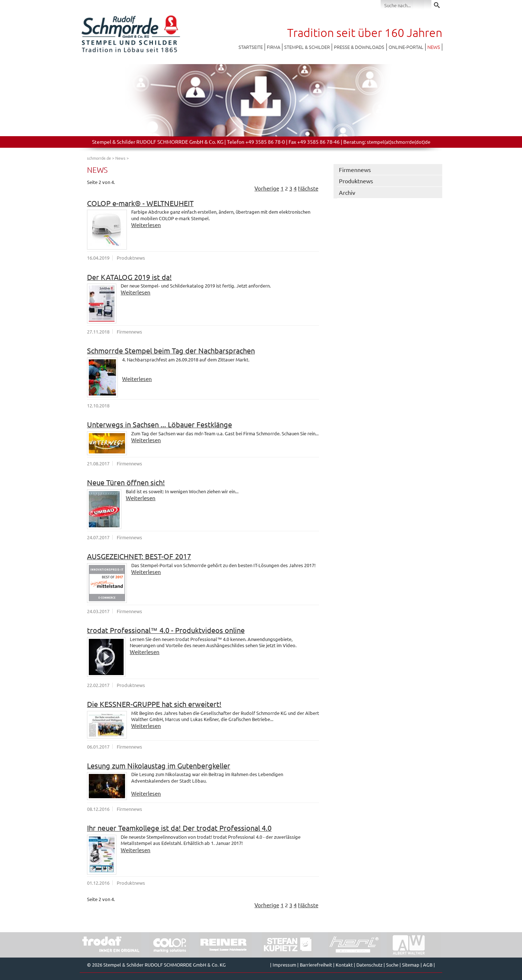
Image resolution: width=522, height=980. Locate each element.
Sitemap (411, 965)
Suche (392, 965)
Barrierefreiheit (316, 965)
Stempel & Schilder (307, 47)
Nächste (308, 188)
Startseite (251, 47)
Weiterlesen (146, 225)
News (434, 47)
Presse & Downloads (359, 47)
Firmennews (355, 169)
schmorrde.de (99, 158)
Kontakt (344, 965)
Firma (274, 47)
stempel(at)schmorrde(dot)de (399, 142)
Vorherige (267, 188)
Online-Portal (406, 47)
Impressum (284, 965)
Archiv (347, 192)
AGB (428, 965)
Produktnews (356, 181)
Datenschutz (369, 965)
